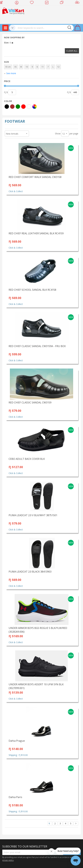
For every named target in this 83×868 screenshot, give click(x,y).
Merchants (63, 3)
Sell (78, 3)
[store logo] (13, 11)
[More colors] (34, 107)
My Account (18, 3)
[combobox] (45, 28)
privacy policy (8, 860)
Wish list (33, 3)
